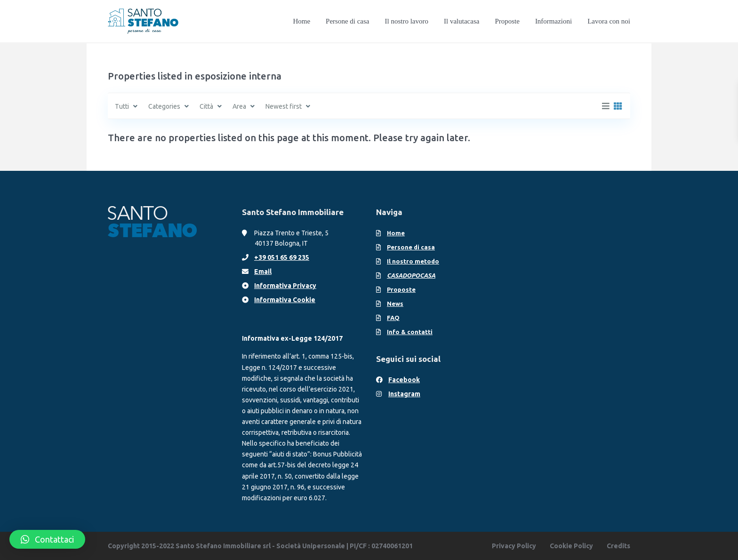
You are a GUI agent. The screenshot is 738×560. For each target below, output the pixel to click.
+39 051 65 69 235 (282, 257)
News (395, 304)
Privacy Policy (514, 546)
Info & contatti (410, 332)
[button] (47, 539)
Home (301, 21)
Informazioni (553, 21)
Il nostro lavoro (407, 21)
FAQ (393, 318)
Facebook (404, 380)
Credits (618, 546)
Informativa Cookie (285, 300)
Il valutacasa (461, 21)
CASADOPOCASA (411, 275)
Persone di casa (347, 21)
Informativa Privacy (285, 286)
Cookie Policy (571, 546)
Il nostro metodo (413, 261)
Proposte (507, 21)
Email (263, 272)
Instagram (404, 394)
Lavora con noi (609, 21)
